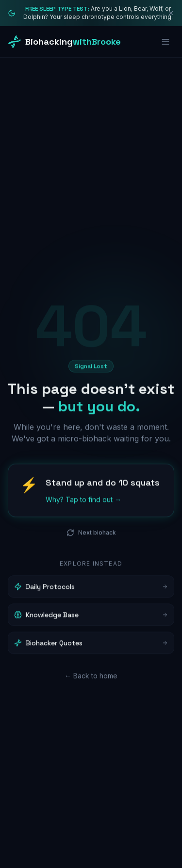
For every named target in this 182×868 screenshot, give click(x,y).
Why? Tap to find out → (83, 501)
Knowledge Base (91, 617)
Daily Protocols (91, 588)
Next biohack (91, 534)
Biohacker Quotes (91, 645)
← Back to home (91, 677)
